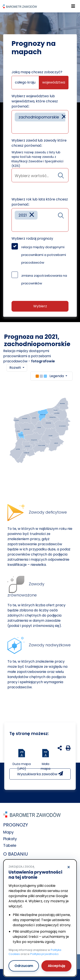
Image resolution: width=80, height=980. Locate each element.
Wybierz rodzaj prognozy (32, 238)
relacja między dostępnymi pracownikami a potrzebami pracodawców (44, 255)
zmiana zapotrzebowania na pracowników (44, 279)
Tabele (10, 845)
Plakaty (10, 839)
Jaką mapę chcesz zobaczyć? (37, 72)
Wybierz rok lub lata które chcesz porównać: (40, 202)
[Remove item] (64, 117)
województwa (54, 82)
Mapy (8, 832)
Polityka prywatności (44, 954)
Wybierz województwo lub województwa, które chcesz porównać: (35, 101)
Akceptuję (57, 966)
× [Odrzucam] (69, 867)
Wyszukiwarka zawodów (40, 774)
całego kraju (25, 82)
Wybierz (40, 306)
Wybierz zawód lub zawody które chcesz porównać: (39, 143)
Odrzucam (24, 966)
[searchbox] (16, 127)
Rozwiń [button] (16, 368)
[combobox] (40, 122)
